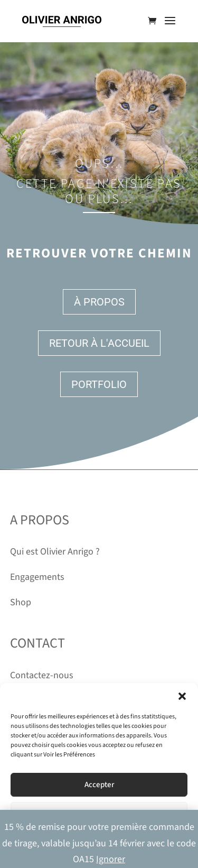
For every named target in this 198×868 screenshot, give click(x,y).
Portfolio (99, 384)
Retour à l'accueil (99, 343)
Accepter (99, 785)
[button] (182, 696)
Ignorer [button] (111, 859)
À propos (99, 302)
